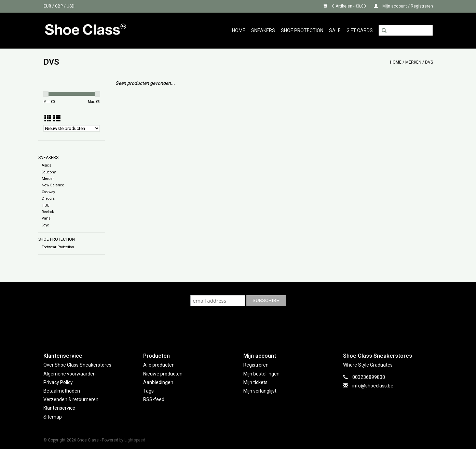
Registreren (256, 365)
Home (239, 30)
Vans (46, 218)
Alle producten (159, 365)
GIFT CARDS (360, 30)
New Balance (53, 185)
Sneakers (263, 30)
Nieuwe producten (163, 374)
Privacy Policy (58, 382)
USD (71, 6)
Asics (46, 165)
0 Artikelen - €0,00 (345, 6)
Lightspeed (135, 440)
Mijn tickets (255, 382)
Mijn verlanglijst (260, 391)
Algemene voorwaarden (70, 374)
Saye (45, 225)
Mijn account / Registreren (403, 6)
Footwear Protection (58, 247)
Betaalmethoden (62, 391)
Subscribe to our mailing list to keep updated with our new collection (238, 288)
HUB (46, 205)
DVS (429, 62)
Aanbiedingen (158, 382)
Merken (413, 62)
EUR (48, 6)
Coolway (48, 192)
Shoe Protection (302, 30)
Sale (335, 30)
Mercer (48, 179)
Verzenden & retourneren (71, 399)
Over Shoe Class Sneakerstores (77, 365)
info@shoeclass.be (373, 386)
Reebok (48, 212)
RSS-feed (154, 399)
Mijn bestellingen (261, 374)
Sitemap (53, 417)
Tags (148, 391)
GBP (59, 6)
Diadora (48, 199)
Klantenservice (59, 408)
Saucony (49, 172)
